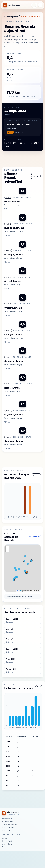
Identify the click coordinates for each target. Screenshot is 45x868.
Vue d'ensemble (7, 822)
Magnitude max (22, 736)
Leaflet (19, 591)
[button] (7, 547)
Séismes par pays (8, 828)
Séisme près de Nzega (20, 125)
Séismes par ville (8, 830)
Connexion (5, 847)
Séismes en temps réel (10, 825)
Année (9, 736)
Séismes (36, 736)
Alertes (4, 838)
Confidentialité (7, 841)
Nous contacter (7, 844)
